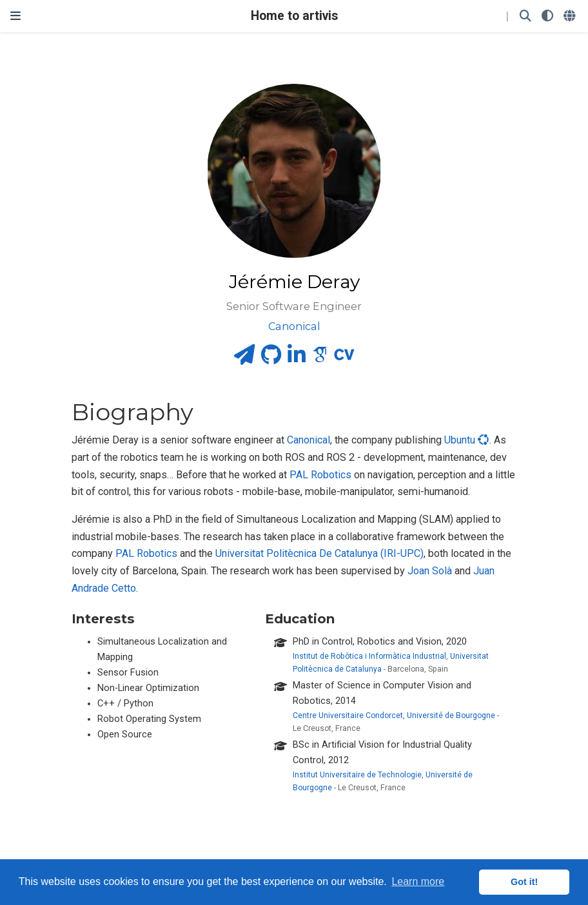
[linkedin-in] (297, 359)
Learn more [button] (418, 881)
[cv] (344, 359)
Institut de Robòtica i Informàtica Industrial (369, 656)
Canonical (309, 440)
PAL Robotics (320, 475)
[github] (271, 359)
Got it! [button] (524, 882)
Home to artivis (294, 16)
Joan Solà (430, 571)
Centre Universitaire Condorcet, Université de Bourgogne (394, 715)
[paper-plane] (244, 359)
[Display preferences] (547, 16)
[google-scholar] (320, 359)
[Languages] (571, 16)
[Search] (525, 16)
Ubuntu (467, 440)
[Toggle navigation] (15, 16)
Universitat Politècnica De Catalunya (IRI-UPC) (319, 553)
